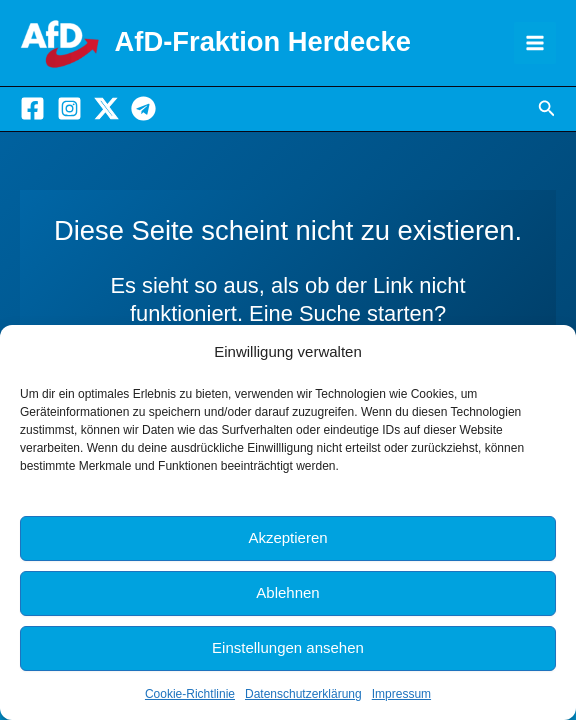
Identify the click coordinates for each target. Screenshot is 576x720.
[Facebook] (32, 108)
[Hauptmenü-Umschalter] (535, 43)
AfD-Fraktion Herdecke (263, 41)
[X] (106, 108)
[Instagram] (69, 108)
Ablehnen (287, 592)
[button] (547, 109)
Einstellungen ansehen (288, 647)
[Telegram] (143, 108)
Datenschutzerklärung (303, 694)
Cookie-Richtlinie (190, 694)
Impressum (401, 694)
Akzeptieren (287, 537)
